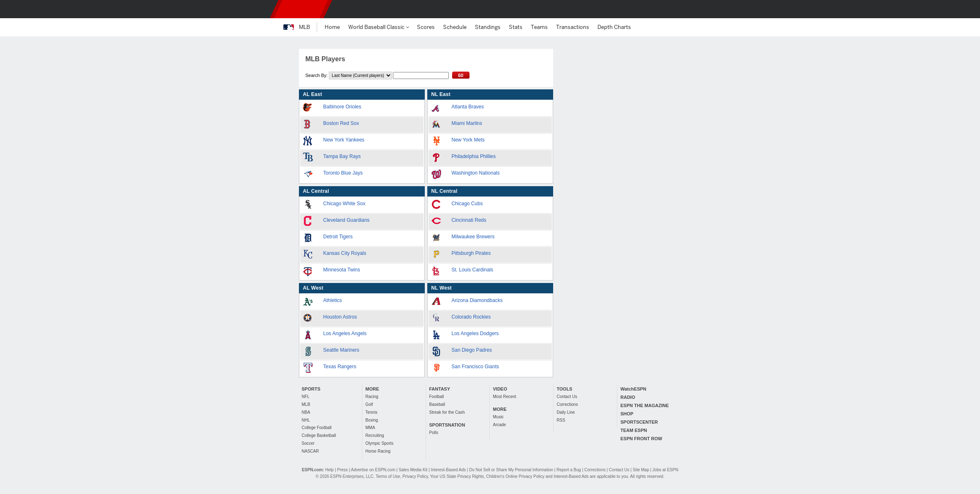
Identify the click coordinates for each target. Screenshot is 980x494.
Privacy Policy (415, 476)
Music (498, 417)
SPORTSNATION (447, 425)
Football (437, 397)
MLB (306, 404)
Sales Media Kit (413, 470)
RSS (561, 420)
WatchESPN (634, 389)
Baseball (437, 404)
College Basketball (319, 435)
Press (342, 470)
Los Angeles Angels (345, 333)
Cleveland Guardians (347, 220)
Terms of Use (388, 476)
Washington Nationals (476, 173)
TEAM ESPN (634, 430)
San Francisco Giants (476, 367)
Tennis (372, 412)
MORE (372, 389)
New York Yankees (344, 140)
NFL (306, 397)
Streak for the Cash (447, 412)
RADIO (628, 397)
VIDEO (500, 389)
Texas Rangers (340, 367)
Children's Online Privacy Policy (515, 476)
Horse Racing (378, 451)
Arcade (500, 425)
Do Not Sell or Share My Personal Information (511, 470)
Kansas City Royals (345, 253)
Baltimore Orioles (342, 107)
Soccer (308, 443)
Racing (372, 397)
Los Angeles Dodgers (475, 333)
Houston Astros (340, 317)
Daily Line (566, 412)
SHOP (627, 414)
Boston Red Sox (341, 123)
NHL (306, 420)
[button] (693, 9)
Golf (369, 404)
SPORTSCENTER (639, 422)
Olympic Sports (380, 443)
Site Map (641, 470)
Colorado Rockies (471, 317)
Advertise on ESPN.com (373, 470)
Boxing (372, 420)
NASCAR (311, 451)
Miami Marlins (467, 123)
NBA (306, 412)
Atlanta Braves (468, 107)
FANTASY (440, 389)
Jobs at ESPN (665, 470)
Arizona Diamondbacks (477, 300)
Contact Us (567, 397)
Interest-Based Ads (449, 470)
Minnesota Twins (342, 270)
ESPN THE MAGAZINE (645, 405)
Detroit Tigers (338, 237)
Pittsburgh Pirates (471, 253)
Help (330, 470)
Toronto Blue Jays (343, 173)
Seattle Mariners (341, 350)
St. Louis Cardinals (473, 270)
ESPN (301, 9)
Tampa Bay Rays (342, 156)
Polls (434, 433)
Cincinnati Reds (469, 220)
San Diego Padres (472, 350)
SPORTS (311, 389)
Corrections (567, 404)
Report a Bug (569, 470)
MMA (370, 428)
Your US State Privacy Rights (457, 476)
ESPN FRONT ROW (642, 439)
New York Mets (468, 140)
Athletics (333, 300)
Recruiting (375, 435)
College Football (317, 428)
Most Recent (505, 397)
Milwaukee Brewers (473, 237)
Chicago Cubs (467, 204)
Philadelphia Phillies (474, 156)
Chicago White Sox (344, 204)
